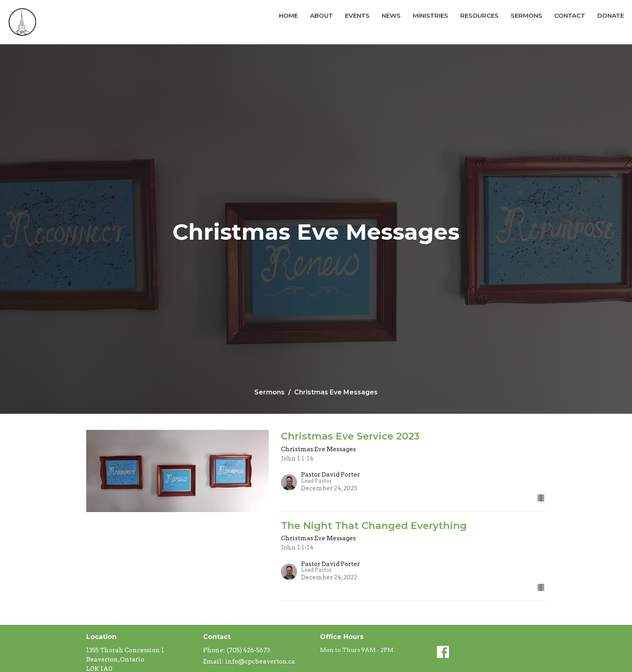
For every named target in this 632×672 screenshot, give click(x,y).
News (391, 16)
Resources (479, 16)
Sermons (526, 16)
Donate (611, 16)
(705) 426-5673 (248, 650)
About (321, 16)
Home (288, 16)
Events (357, 16)
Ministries (430, 16)
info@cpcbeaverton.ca (260, 662)
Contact (570, 16)
